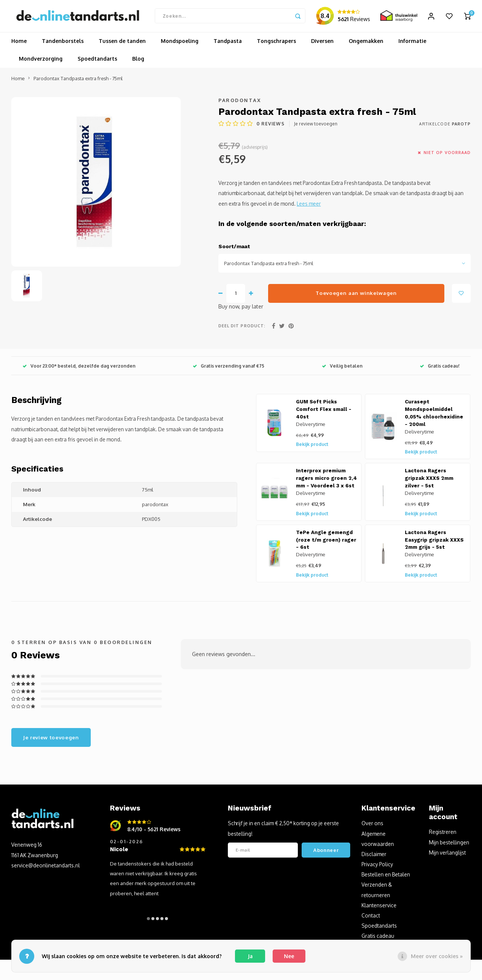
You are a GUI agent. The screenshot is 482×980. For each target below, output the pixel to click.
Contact (371, 917)
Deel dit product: (242, 328)
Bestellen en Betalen (386, 877)
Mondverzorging (41, 61)
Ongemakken (366, 43)
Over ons (372, 825)
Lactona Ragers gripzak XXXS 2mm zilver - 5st (429, 480)
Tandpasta (228, 43)
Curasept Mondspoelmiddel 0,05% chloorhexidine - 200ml (434, 415)
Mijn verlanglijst (447, 854)
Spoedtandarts (97, 61)
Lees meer (309, 205)
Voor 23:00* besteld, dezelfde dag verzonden (79, 368)
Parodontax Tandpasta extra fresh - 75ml (78, 80)
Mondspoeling (180, 43)
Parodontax (240, 102)
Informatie (412, 43)
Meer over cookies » (437, 956)
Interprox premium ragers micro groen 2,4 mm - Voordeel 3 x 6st (326, 480)
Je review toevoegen (316, 126)
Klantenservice (379, 907)
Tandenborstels (63, 43)
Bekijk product (312, 446)
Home (19, 43)
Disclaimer (374, 856)
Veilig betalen (342, 368)
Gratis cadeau (378, 938)
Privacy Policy (377, 866)
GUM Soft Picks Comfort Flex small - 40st (324, 411)
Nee (289, 956)
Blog (138, 61)
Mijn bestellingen (449, 844)
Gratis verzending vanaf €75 (229, 368)
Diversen (322, 43)
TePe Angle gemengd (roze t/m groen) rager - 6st (326, 542)
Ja (250, 956)
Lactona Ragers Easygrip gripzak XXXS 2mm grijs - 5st (434, 542)
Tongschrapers (276, 43)
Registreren (443, 834)
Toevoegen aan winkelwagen (356, 295)
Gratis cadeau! (440, 368)
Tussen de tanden (122, 43)
